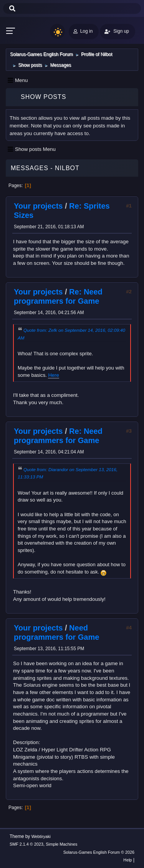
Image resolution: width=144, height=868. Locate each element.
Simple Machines (61, 844)
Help (127, 860)
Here (53, 375)
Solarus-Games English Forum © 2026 (99, 852)
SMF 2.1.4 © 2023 (26, 844)
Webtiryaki (41, 836)
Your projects (38, 206)
